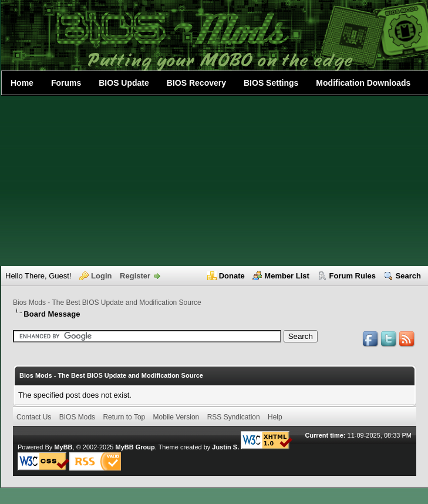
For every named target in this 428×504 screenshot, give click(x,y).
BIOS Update (124, 83)
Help (275, 417)
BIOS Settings (271, 83)
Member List (287, 276)
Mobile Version (176, 417)
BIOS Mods (77, 417)
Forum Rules (353, 276)
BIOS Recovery (196, 83)
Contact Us (34, 417)
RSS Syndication (234, 417)
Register (135, 276)
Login (101, 276)
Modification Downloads (363, 83)
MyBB (63, 447)
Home (22, 83)
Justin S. (225, 447)
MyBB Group (135, 447)
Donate (232, 276)
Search (408, 276)
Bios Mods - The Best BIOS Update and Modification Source (107, 303)
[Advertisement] (215, 181)
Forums (66, 83)
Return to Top (124, 417)
